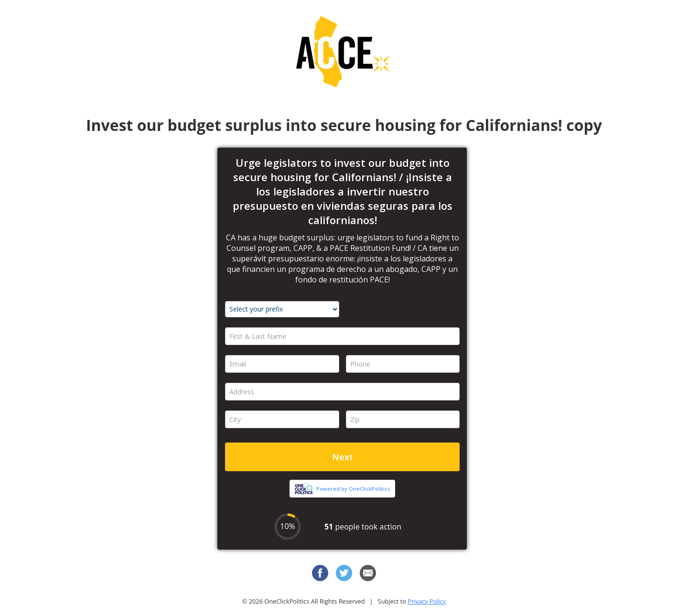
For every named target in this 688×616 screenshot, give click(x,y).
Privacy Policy (427, 601)
